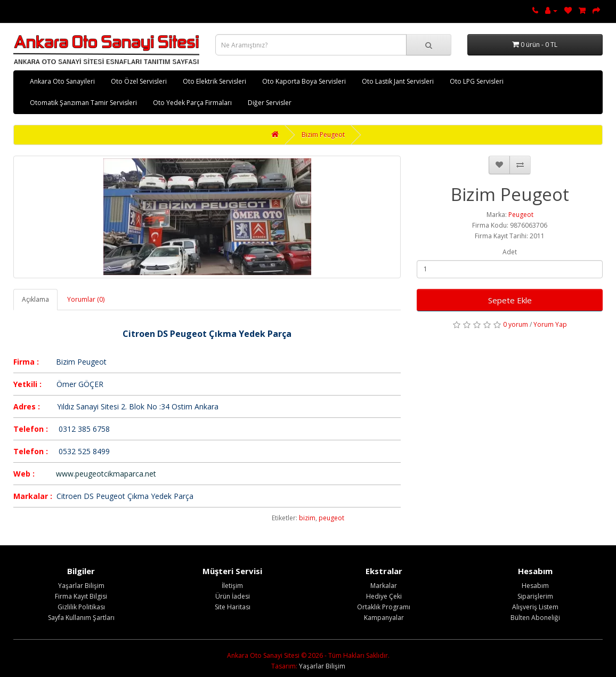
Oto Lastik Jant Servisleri (398, 81)
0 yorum (516, 324)
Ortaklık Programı (384, 607)
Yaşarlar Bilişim (81, 586)
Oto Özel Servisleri (139, 81)
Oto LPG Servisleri (477, 81)
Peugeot (521, 215)
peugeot (331, 518)
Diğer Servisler (270, 103)
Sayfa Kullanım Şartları (81, 618)
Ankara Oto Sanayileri (62, 81)
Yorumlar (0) (86, 299)
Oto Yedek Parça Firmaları (192, 103)
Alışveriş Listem (535, 607)
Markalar (384, 586)
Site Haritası (233, 607)
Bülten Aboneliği (535, 618)
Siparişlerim (535, 596)
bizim (307, 518)
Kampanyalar (384, 618)
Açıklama (35, 299)
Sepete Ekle (510, 300)
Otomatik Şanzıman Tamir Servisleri (83, 103)
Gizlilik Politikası (81, 607)
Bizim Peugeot (323, 135)
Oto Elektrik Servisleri (214, 81)
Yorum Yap (550, 324)
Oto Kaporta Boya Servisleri (304, 81)
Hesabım (535, 586)
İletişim (232, 586)
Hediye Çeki (384, 596)
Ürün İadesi (233, 596)
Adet (510, 252)
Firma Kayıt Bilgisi (81, 596)
